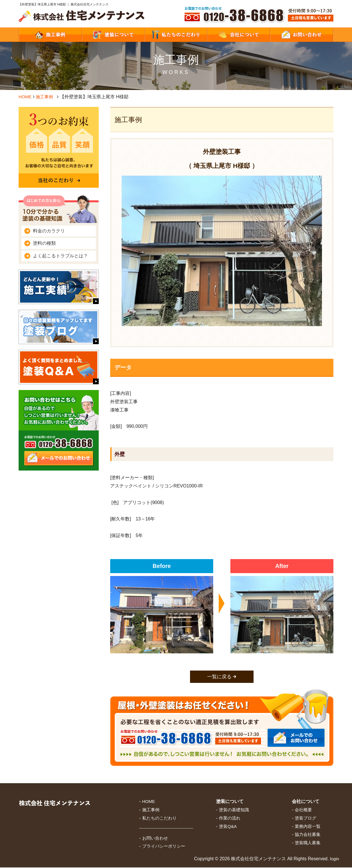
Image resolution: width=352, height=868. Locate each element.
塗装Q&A (228, 827)
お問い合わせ (155, 838)
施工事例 (46, 97)
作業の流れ (230, 818)
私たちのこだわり (159, 818)
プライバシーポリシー (164, 847)
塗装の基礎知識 (234, 810)
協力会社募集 (308, 835)
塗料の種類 (44, 243)
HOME (25, 97)
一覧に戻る (219, 677)
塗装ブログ (305, 818)
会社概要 (303, 810)
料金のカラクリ (49, 231)
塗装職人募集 (308, 843)
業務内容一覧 (308, 827)
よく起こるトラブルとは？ (60, 256)
